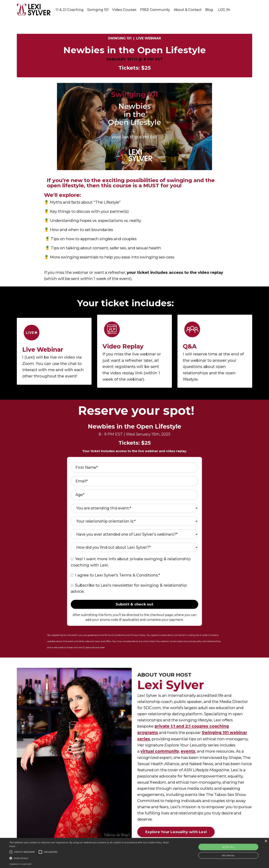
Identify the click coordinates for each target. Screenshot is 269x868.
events (188, 754)
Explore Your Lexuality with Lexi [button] (176, 836)
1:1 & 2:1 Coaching (70, 10)
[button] (11, 852)
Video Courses (124, 10)
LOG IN (224, 10)
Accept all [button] (228, 847)
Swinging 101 (98, 10)
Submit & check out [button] (134, 607)
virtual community (160, 754)
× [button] (266, 841)
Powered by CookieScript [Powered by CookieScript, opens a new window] (21, 864)
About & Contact (188, 10)
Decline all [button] (228, 855)
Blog (209, 10)
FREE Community (155, 10)
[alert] (134, 853)
